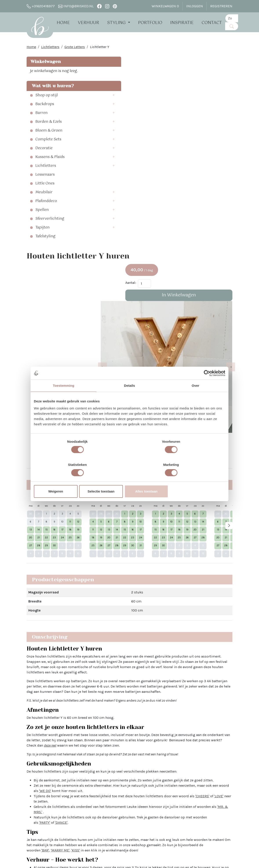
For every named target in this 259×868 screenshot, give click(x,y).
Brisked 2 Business (84, 806)
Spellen (42, 223)
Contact (215, 23)
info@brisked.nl (76, 6)
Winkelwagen (45, 63)
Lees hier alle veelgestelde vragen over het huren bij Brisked (129, 681)
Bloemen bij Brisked (127, 790)
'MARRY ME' (194, 583)
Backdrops (45, 118)
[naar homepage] (42, 27)
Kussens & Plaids (50, 171)
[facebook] (99, 6)
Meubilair (44, 206)
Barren (42, 126)
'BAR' (179, 583)
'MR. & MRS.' (135, 545)
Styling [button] (121, 23)
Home (67, 23)
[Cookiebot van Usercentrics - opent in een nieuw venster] (206, 385)
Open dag (76, 785)
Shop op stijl (47, 109)
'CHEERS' (110, 534)
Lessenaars (45, 188)
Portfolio (154, 23)
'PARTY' (141, 555)
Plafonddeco (46, 215)
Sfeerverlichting (50, 232)
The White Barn (81, 835)
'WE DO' (150, 523)
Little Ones (45, 197)
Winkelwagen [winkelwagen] (165, 6)
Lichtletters (50, 48)
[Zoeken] (235, 26)
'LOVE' (126, 534)
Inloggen (195, 6)
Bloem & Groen (49, 144)
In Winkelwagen (209, 103)
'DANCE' (158, 555)
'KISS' (209, 583)
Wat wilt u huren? (42, 96)
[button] (68, 109)
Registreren (221, 6)
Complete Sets (48, 153)
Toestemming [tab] (64, 397)
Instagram (161, 772)
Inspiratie (186, 23)
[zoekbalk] (235, 18)
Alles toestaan (194, 480)
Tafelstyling (45, 250)
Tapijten (43, 241)
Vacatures (77, 827)
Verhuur (92, 23)
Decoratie (44, 162)
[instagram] (107, 6)
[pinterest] (115, 6)
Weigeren (65, 480)
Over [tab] (196, 397)
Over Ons (76, 764)
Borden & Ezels (49, 135)
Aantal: (190, 91)
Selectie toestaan (130, 480)
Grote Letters (75, 48)
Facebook (161, 764)
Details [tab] (129, 397)
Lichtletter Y (100, 48)
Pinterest (160, 780)
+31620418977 (41, 6)
